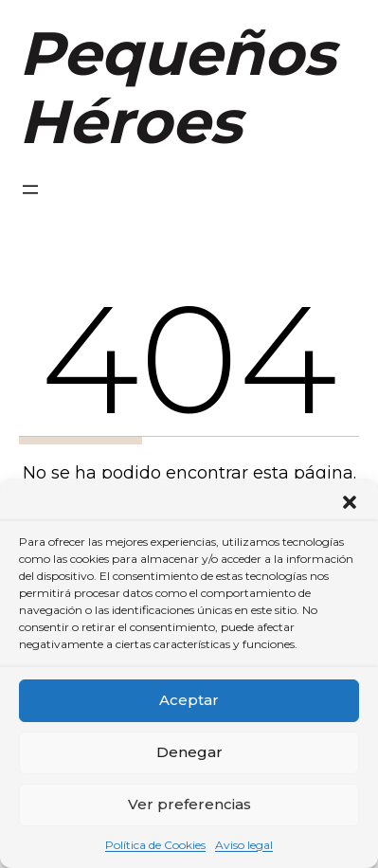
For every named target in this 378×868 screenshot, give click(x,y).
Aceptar (189, 700)
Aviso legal (244, 845)
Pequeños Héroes (177, 87)
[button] (350, 502)
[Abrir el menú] (30, 190)
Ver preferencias (189, 804)
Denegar (189, 752)
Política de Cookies (155, 845)
